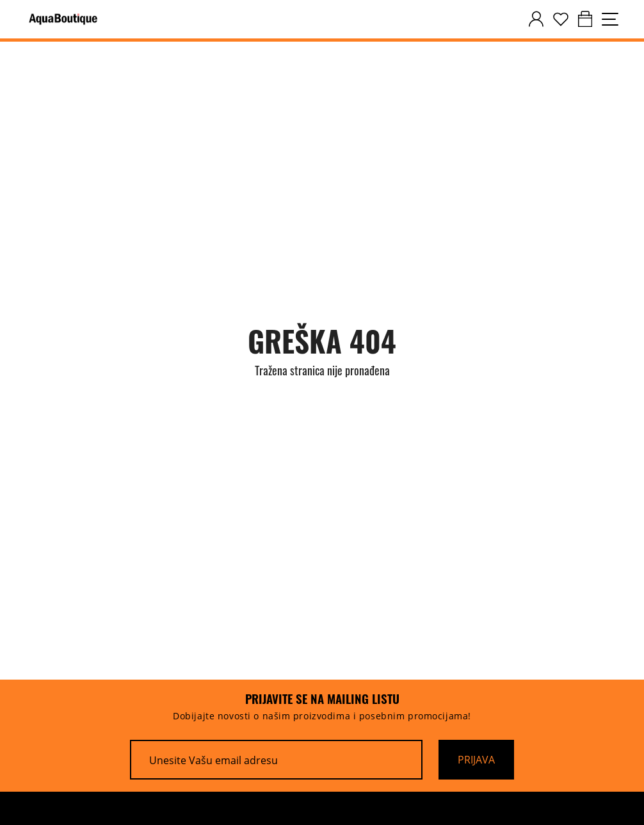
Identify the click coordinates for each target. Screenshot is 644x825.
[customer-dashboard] (536, 19)
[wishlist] (561, 19)
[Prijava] (476, 760)
